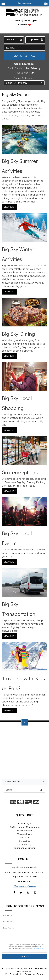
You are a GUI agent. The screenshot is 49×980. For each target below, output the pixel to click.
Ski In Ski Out (16, 68)
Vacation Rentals (25, 830)
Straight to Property (24, 78)
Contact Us (24, 841)
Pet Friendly (33, 68)
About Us (25, 837)
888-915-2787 (25, 882)
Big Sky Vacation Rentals (25, 13)
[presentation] (21, 937)
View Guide (10, 207)
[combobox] (24, 48)
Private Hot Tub (24, 73)
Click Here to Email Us (25, 886)
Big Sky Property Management (24, 827)
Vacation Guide (24, 834)
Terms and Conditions (25, 848)
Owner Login (25, 824)
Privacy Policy (24, 844)
